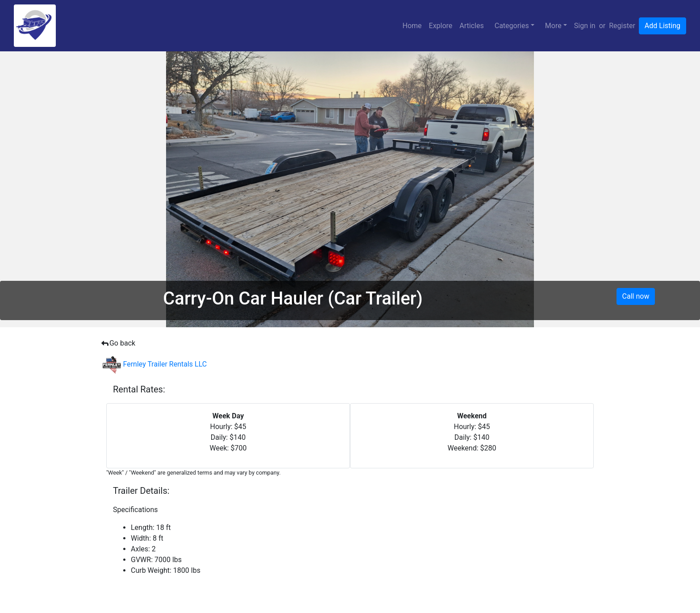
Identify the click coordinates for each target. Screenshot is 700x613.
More (553, 26)
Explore (441, 26)
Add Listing (662, 26)
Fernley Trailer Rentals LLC (154, 364)
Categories (512, 26)
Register (622, 26)
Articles (471, 26)
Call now (636, 296)
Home (412, 26)
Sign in (585, 26)
